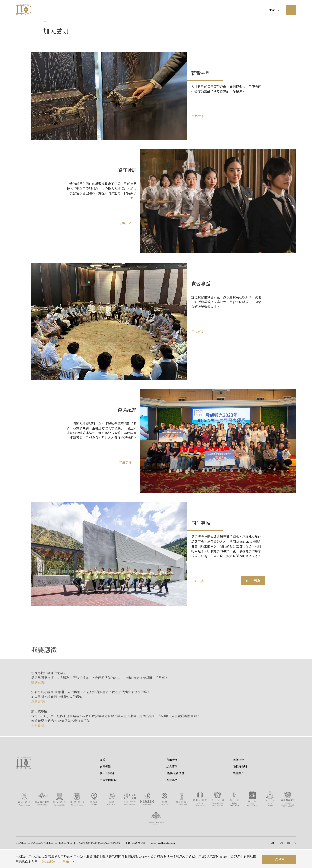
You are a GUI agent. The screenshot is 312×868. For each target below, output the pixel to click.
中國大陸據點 (108, 798)
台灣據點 (105, 785)
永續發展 (172, 778)
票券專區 (172, 798)
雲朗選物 (239, 778)
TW (274, 10)
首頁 (46, 22)
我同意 (279, 859)
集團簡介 (239, 791)
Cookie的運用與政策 (55, 862)
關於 (103, 778)
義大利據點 (107, 791)
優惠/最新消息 (175, 791)
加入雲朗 (172, 785)
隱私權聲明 (240, 785)
